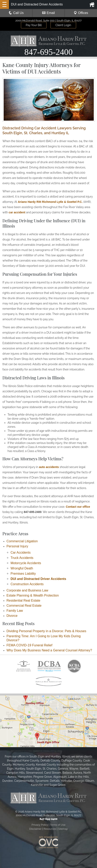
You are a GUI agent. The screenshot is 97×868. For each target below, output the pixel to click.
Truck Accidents (22, 558)
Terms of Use (58, 825)
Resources (50, 829)
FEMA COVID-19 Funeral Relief (29, 645)
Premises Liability (23, 574)
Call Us (16, 13)
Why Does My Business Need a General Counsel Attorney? (49, 650)
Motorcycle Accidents (26, 563)
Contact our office (78, 507)
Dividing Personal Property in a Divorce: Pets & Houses (46, 631)
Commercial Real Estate (24, 606)
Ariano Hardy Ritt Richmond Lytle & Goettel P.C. (50, 202)
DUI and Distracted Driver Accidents (38, 579)
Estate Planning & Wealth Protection (33, 595)
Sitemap (63, 829)
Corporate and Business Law (27, 590)
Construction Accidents (27, 584)
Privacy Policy (40, 825)
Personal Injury (17, 546)
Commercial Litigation (22, 541)
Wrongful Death (22, 568)
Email (48, 13)
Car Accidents (21, 553)
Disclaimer (35, 829)
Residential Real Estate (23, 600)
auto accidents (49, 467)
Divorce (12, 616)
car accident (17, 212)
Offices (81, 13)
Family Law (15, 611)
